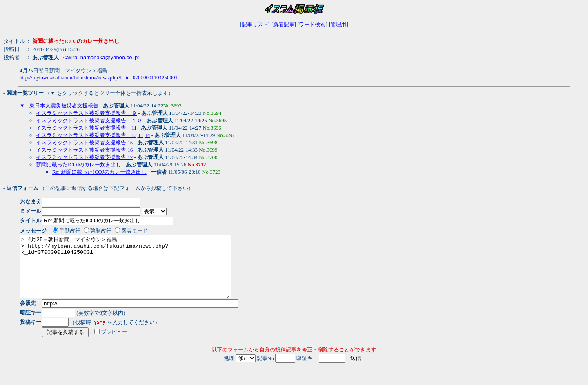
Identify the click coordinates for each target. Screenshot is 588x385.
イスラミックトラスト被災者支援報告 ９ (86, 113)
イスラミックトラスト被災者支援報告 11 (86, 128)
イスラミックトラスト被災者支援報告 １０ (89, 120)
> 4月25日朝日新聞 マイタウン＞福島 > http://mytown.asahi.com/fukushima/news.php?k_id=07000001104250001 (138, 273)
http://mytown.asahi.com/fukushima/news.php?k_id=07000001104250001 (99, 77)
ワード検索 (312, 24)
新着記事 (284, 24)
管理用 (338, 24)
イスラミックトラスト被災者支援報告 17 (84, 157)
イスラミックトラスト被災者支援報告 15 (84, 142)
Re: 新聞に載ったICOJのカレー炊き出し (99, 172)
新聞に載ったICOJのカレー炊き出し (79, 165)
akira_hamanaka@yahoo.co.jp (102, 57)
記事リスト (255, 24)
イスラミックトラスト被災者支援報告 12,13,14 (93, 135)
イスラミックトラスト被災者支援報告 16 (84, 150)
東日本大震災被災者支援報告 (64, 106)
